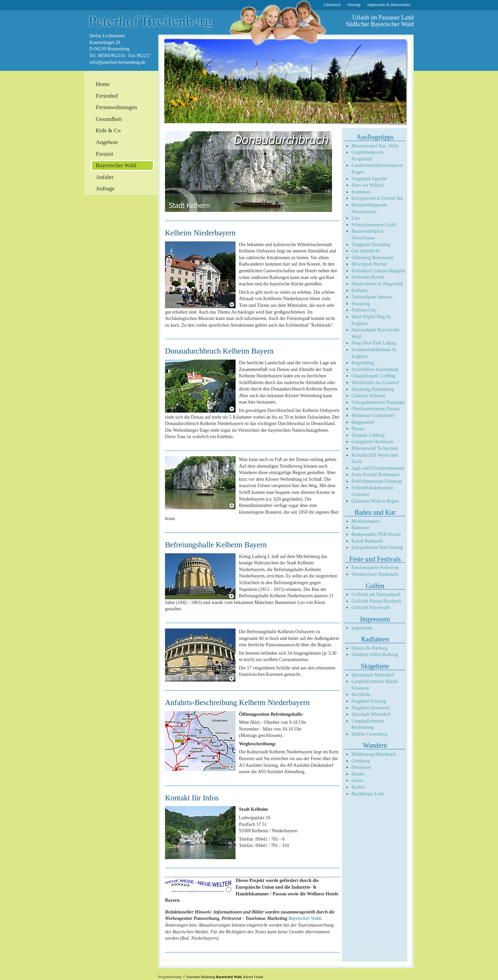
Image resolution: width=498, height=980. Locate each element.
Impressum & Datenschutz (389, 5)
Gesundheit (109, 119)
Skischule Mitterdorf (371, 714)
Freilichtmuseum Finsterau (377, 481)
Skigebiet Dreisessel (371, 708)
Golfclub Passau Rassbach (376, 601)
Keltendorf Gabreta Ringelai (378, 271)
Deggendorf (363, 422)
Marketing (208, 977)
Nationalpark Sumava (372, 297)
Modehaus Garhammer (373, 415)
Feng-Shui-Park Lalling (374, 343)
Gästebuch (332, 5)
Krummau (361, 192)
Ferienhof (107, 96)
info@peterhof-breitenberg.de (117, 62)
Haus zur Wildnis (368, 185)
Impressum (362, 628)
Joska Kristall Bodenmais (376, 475)
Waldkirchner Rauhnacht (375, 574)
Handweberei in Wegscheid (377, 284)
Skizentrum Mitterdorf (373, 675)
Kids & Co (108, 130)
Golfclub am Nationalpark (376, 594)
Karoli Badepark (367, 541)
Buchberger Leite (368, 794)
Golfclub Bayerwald (371, 608)
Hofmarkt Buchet (368, 277)
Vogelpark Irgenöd (369, 179)
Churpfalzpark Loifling (373, 376)
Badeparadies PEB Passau (376, 534)
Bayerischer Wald (229, 977)
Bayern (248, 977)
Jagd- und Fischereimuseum (378, 468)
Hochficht (361, 694)
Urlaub (258, 977)
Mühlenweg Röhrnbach (374, 754)
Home (103, 84)
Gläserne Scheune (368, 396)
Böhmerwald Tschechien (375, 448)
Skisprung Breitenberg (373, 389)
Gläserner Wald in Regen (375, 501)
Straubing (361, 304)
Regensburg (363, 363)
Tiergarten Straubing (371, 245)
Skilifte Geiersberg (369, 734)
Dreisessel (361, 767)
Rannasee (361, 528)
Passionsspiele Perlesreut (375, 568)
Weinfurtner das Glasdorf (375, 383)
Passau (358, 429)
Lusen (357, 780)
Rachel (358, 787)
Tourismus (193, 977)
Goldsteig (361, 761)
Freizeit (105, 154)
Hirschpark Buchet (369, 264)
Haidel (358, 774)
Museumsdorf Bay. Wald (375, 146)
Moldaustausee (366, 521)
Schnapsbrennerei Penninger (378, 402)
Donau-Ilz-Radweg (369, 648)
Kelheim (360, 291)
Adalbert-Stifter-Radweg (375, 655)
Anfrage (105, 189)
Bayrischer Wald (305, 918)
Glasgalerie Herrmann (372, 442)
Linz (356, 218)
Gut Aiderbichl (366, 251)
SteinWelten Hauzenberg (375, 369)
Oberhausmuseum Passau (376, 409)
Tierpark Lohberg (368, 435)
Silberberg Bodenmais (372, 258)
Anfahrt (105, 177)
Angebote (107, 142)
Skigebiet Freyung (369, 701)
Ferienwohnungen (116, 107)
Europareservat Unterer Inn (377, 198)
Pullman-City (364, 310)
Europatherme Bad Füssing (377, 547)
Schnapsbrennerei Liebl (374, 225)
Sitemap (354, 5)
